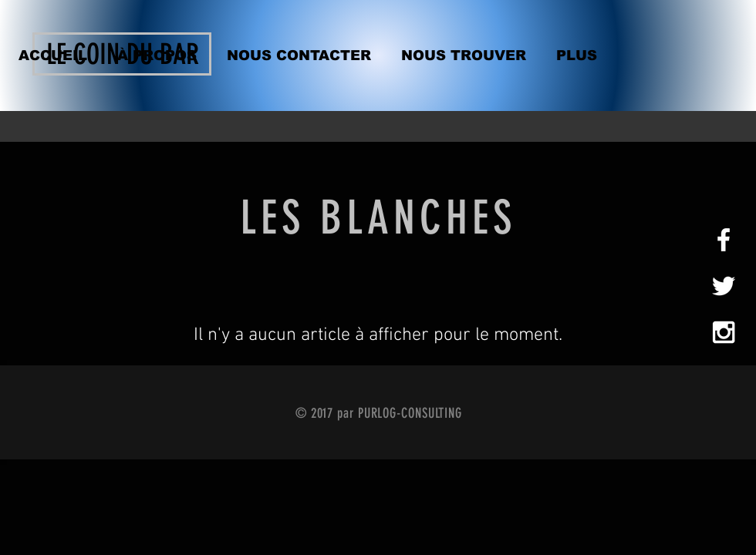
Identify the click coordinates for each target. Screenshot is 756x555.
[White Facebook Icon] (724, 240)
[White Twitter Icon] (724, 286)
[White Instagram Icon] (724, 332)
